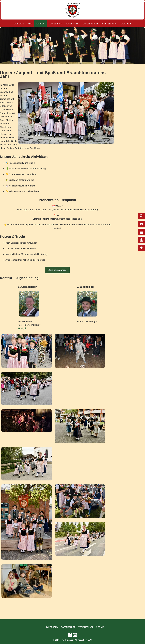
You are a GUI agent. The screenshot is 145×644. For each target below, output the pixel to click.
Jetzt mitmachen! (57, 270)
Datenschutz (68, 627)
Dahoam (19, 24)
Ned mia (100, 627)
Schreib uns (109, 24)
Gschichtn (73, 24)
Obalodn (126, 24)
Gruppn (41, 24)
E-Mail (22, 329)
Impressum (52, 627)
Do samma (56, 24)
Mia (30, 24)
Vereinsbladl (90, 24)
